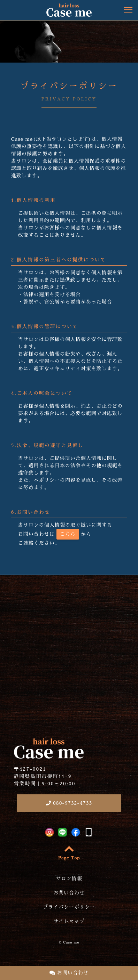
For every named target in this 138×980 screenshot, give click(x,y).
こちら (68, 534)
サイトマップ (69, 921)
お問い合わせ (69, 973)
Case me (71, 942)
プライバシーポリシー (69, 907)
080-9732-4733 (69, 803)
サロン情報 (69, 878)
